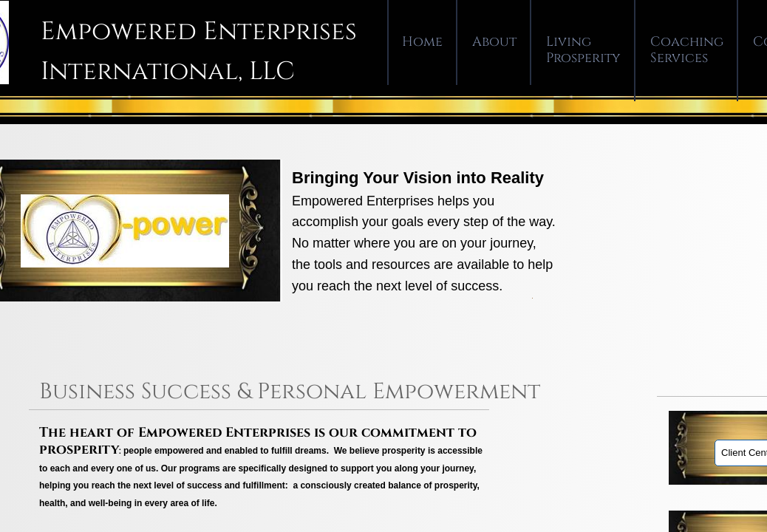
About (494, 42)
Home (422, 42)
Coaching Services (687, 50)
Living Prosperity (583, 50)
